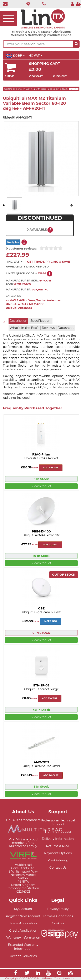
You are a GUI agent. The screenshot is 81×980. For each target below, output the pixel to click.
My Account (23, 909)
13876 (42, 273)
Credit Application (23, 930)
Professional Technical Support (58, 822)
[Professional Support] (27, 4)
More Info (51, 621)
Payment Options (58, 853)
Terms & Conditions (58, 916)
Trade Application (23, 923)
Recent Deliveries (23, 956)
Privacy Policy (58, 909)
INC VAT (35, 55)
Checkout (60, 76)
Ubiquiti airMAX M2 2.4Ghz (25, 304)
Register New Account (23, 916)
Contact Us (58, 867)
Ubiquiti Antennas (19, 308)
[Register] (78, 4)
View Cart (36, 76)
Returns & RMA (58, 846)
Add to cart (51, 468)
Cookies (58, 923)
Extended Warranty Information (23, 947)
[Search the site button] (76, 44)
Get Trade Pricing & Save (49, 262)
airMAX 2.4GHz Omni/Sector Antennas (33, 300)
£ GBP (16, 56)
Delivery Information (58, 839)
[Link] (16, 974)
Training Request (58, 832)
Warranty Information (23, 938)
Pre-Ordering (58, 860)
